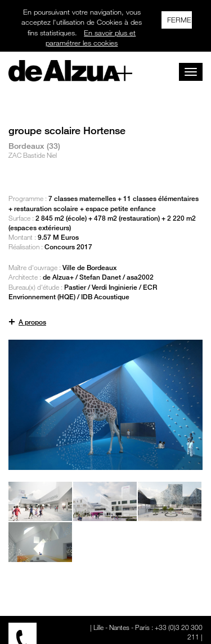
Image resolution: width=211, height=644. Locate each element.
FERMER (180, 20)
